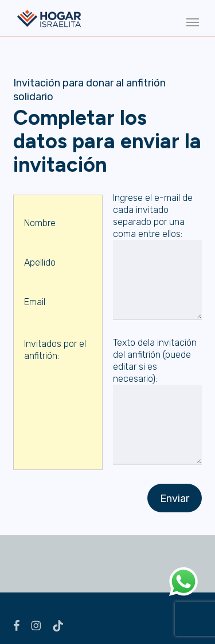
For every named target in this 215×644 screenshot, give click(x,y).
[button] (193, 22)
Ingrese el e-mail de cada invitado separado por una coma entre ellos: (158, 258)
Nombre (58, 230)
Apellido (58, 270)
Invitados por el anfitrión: (58, 357)
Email (58, 309)
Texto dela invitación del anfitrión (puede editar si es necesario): (158, 402)
